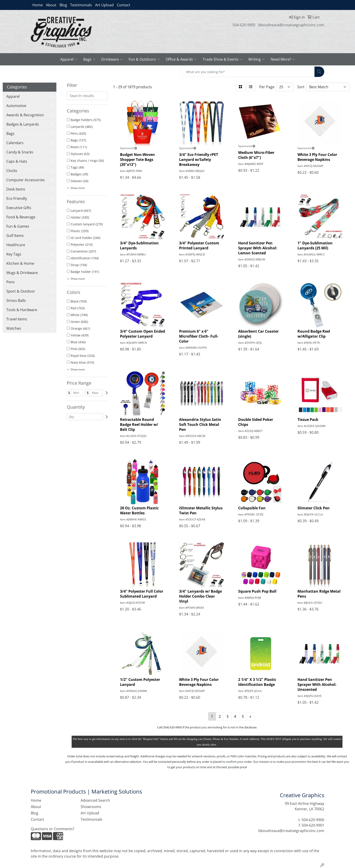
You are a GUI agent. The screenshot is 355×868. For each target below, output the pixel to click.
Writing (257, 59)
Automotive (16, 106)
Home (38, 5)
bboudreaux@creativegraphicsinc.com (291, 25)
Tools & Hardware (22, 310)
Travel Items (17, 319)
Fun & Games (18, 226)
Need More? (283, 59)
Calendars (15, 143)
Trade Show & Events (223, 59)
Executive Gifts (19, 208)
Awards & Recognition (25, 115)
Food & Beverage (21, 217)
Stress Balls (16, 300)
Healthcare (16, 245)
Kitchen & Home (20, 263)
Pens (11, 282)
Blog (63, 5)
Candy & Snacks (20, 152)
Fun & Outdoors (144, 59)
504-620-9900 (244, 25)
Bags (89, 59)
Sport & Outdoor (21, 291)
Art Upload (104, 5)
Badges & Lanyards (23, 124)
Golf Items (15, 236)
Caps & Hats (17, 161)
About (51, 5)
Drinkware (112, 59)
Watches (14, 328)
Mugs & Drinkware (22, 273)
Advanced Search (95, 800)
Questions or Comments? (53, 829)
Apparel (69, 59)
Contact (124, 5)
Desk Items (16, 189)
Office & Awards (181, 59)
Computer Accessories (26, 180)
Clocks (12, 171)
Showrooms (91, 807)
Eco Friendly (17, 198)
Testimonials (81, 5)
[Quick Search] (247, 72)
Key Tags (14, 254)
